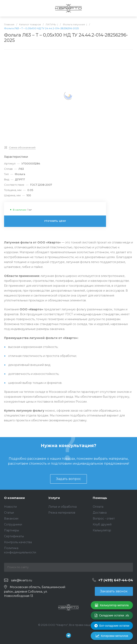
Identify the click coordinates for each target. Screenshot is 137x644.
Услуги (54, 498)
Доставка (100, 513)
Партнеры (12, 530)
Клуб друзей (102, 524)
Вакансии (11, 519)
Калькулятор (102, 530)
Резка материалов (62, 513)
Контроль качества (18, 542)
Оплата (98, 507)
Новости (10, 507)
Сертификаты (14, 536)
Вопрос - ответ (104, 519)
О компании (14, 498)
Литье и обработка (62, 507)
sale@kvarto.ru (22, 580)
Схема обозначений (22, 147)
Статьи (9, 513)
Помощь (100, 498)
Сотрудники (13, 524)
